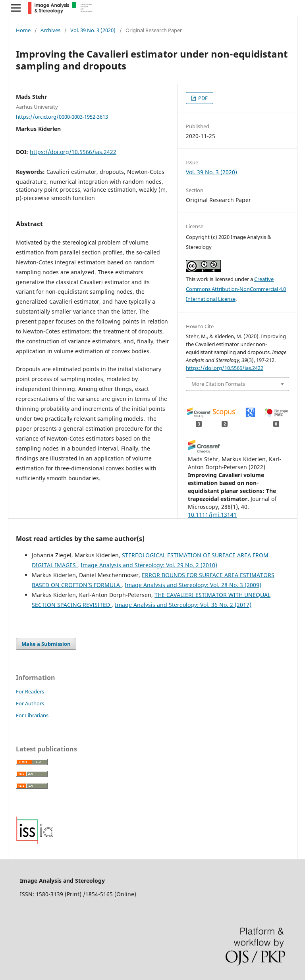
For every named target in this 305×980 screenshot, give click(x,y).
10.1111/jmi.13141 (212, 515)
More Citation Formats (218, 384)
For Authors (30, 703)
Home (23, 30)
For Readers (30, 691)
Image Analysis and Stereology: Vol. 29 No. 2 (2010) (149, 565)
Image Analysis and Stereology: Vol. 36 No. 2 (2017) (183, 605)
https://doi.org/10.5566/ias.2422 (73, 152)
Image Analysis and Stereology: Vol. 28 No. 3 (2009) (193, 585)
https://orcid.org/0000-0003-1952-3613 (62, 116)
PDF (202, 98)
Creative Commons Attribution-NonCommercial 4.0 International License (236, 289)
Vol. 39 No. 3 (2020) (93, 30)
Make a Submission (46, 644)
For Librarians (32, 715)
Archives (50, 30)
